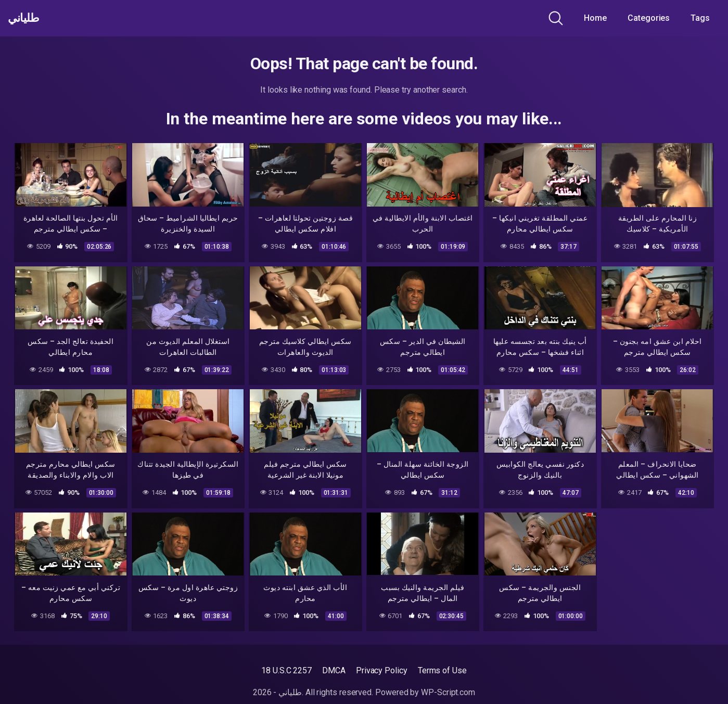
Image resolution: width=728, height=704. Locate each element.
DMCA (334, 670)
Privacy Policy (382, 670)
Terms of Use (442, 670)
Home (595, 18)
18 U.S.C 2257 (286, 670)
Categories (649, 18)
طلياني (28, 18)
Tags (700, 18)
